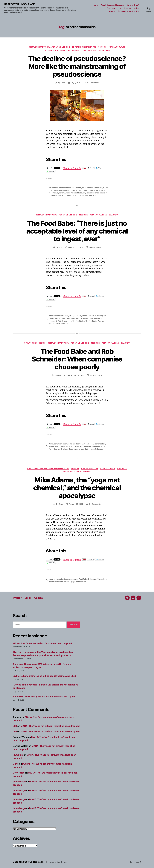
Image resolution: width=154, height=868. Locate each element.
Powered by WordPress (56, 862)
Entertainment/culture (84, 47)
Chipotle (78, 188)
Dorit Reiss (19, 773)
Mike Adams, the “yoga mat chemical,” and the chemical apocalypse (77, 488)
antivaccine (54, 188)
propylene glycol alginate (69, 446)
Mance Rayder (100, 190)
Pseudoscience (51, 50)
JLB (15, 726)
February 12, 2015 (75, 247)
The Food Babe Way (93, 321)
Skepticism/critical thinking (96, 50)
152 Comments (93, 83)
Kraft (92, 190)
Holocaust (92, 579)
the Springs (76, 195)
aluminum (53, 579)
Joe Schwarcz (83, 190)
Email (28, 598)
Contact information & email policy (124, 11)
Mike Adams (102, 579)
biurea (75, 579)
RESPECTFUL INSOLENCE (19, 4)
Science (76, 50)
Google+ (39, 598)
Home (95, 5)
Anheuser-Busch (55, 444)
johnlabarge (19, 782)
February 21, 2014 (76, 504)
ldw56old (18, 755)
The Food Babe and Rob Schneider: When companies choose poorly (77, 359)
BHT (71, 316)
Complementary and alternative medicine (49, 47)
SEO (59, 321)
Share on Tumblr (72, 168)
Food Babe (98, 188)
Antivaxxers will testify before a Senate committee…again (44, 697)
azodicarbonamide (66, 188)
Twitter (17, 598)
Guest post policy (131, 8)
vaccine (85, 195)
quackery (103, 193)
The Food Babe (78, 321)
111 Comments (95, 504)
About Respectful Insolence (113, 5)
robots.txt (53, 321)
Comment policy (114, 8)
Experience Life (99, 444)
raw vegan (53, 195)
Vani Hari (92, 195)
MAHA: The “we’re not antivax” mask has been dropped (42, 643)
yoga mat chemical (60, 323)
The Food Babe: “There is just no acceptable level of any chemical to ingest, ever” (77, 231)
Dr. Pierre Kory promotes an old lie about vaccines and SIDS (44, 676)
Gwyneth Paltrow (70, 190)
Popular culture (117, 47)
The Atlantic (67, 321)
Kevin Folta (66, 318)
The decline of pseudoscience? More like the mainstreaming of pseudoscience (77, 66)
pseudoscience (93, 193)
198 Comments (95, 247)
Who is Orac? (133, 5)
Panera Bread (65, 193)
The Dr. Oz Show (65, 195)
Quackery (65, 50)
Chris (16, 764)
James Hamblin (55, 318)
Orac (63, 83)
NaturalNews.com (56, 582)
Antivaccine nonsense (35, 343)
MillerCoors (54, 446)
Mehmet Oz (54, 193)
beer (66, 316)
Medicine (102, 47)
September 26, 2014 (75, 375)
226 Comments (96, 375)
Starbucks (96, 446)
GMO (60, 190)
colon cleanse (88, 188)
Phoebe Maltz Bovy (78, 193)
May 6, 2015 (76, 83)
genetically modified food (84, 316)
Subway (57, 449)
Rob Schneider (86, 446)
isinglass (103, 316)
